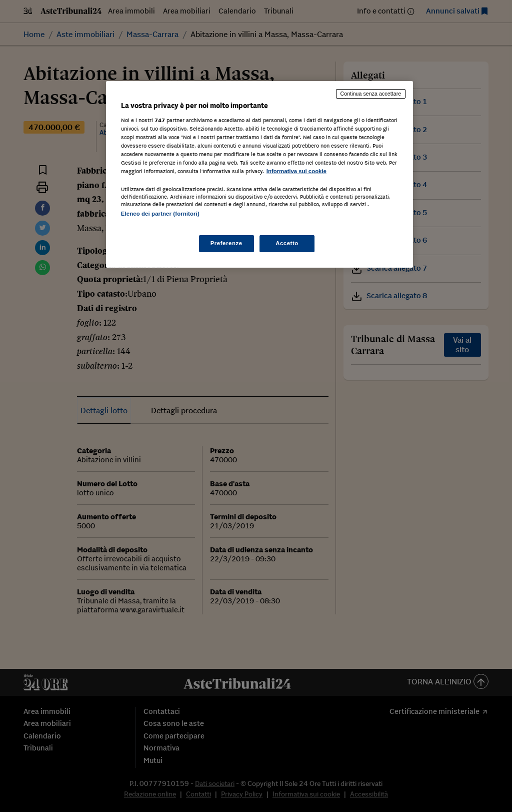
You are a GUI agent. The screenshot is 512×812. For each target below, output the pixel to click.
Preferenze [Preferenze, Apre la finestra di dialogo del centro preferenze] (226, 243)
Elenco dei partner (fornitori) (160, 214)
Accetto (287, 243)
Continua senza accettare (371, 94)
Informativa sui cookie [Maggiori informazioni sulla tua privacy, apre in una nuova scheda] (296, 171)
